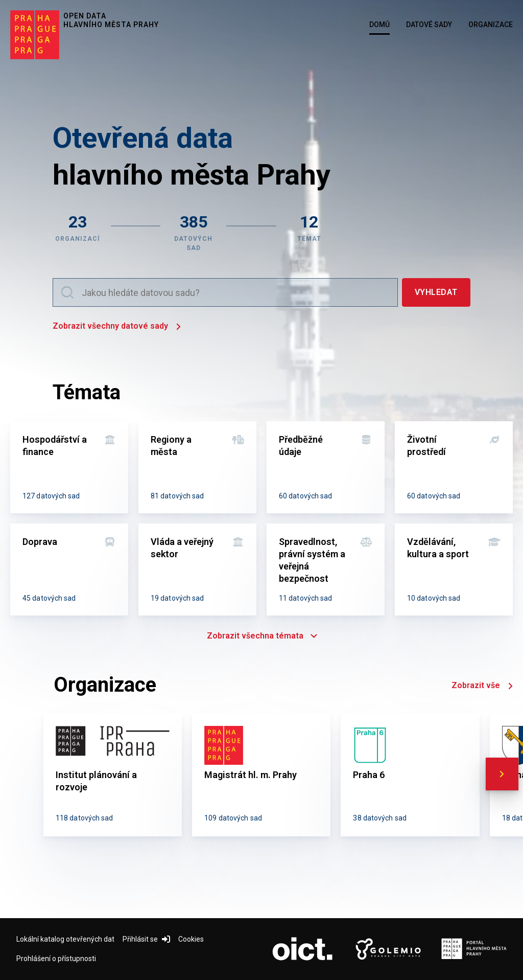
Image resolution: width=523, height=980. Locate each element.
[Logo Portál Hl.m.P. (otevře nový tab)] (474, 949)
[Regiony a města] (197, 467)
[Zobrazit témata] (309, 232)
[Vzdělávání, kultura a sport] (454, 569)
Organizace (491, 25)
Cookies (191, 939)
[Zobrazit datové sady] (193, 232)
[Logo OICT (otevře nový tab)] (302, 949)
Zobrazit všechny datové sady (117, 327)
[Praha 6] (410, 775)
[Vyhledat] (436, 292)
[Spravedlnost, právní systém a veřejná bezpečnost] (326, 569)
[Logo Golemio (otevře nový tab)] (388, 949)
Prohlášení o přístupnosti (56, 959)
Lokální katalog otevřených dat (65, 939)
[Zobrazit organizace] (77, 232)
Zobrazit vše (482, 686)
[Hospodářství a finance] (69, 467)
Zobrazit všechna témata (261, 636)
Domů (379, 25)
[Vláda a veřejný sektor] (197, 569)
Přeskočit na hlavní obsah (0, 1)
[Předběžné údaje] (326, 467)
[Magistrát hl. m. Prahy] (261, 775)
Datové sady (429, 25)
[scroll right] (502, 774)
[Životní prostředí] (454, 467)
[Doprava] (69, 569)
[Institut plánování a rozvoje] (113, 775)
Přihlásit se (146, 939)
